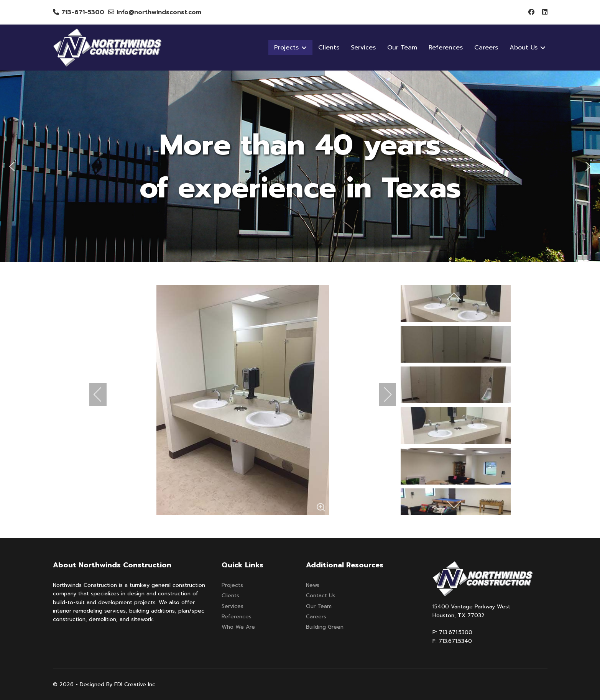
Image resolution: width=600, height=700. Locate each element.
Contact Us (321, 596)
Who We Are (238, 627)
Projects (232, 585)
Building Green (325, 627)
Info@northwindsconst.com (159, 12)
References (446, 48)
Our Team (402, 48)
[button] (12, 166)
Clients (329, 48)
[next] (383, 394)
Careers (486, 48)
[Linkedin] (545, 12)
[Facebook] (531, 12)
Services (363, 48)
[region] (300, 166)
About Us (524, 48)
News (313, 585)
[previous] (103, 394)
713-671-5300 (83, 12)
